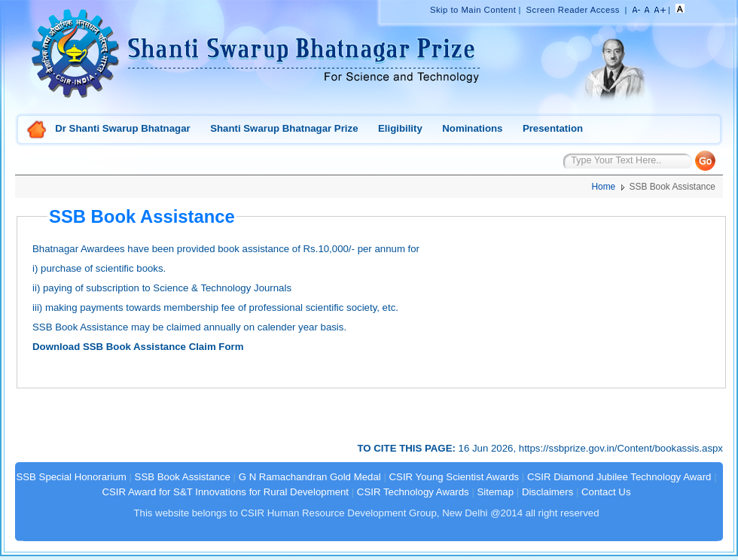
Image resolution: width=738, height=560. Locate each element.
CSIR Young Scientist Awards (454, 477)
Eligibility (400, 128)
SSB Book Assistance (183, 477)
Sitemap (496, 492)
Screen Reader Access (573, 10)
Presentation (553, 128)
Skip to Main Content (473, 10)
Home (37, 131)
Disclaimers (547, 492)
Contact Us (606, 492)
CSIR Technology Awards (413, 492)
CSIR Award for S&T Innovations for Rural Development (225, 492)
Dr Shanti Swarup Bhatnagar (122, 128)
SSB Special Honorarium (71, 477)
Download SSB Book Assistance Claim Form (138, 347)
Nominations (472, 128)
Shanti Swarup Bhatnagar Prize (284, 128)
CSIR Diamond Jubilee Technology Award (621, 477)
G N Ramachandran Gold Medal (310, 477)
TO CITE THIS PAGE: (408, 448)
